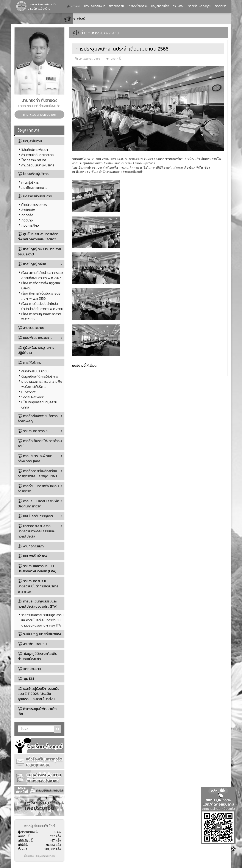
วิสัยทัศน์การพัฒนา (35, 150)
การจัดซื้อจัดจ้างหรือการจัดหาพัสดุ (38, 418)
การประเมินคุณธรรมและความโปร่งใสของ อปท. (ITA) (37, 604)
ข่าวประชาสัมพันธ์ (95, 6)
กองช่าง (27, 220)
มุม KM (28, 679)
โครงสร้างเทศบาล (34, 160)
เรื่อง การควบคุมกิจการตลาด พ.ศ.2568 (41, 316)
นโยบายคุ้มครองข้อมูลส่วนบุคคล (39, 405)
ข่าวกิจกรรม (116, 6)
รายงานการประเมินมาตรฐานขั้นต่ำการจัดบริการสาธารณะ (38, 586)
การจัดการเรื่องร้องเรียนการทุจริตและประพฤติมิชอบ (37, 473)
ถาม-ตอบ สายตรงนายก (39, 114)
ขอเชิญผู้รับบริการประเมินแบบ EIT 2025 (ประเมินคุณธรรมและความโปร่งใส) (39, 694)
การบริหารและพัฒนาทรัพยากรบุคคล (35, 458)
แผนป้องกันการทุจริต (35, 516)
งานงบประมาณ (34, 328)
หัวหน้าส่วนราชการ (34, 205)
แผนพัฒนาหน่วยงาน (35, 338)
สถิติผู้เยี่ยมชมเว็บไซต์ (39, 826)
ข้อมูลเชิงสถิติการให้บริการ (40, 376)
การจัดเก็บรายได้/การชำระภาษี (39, 443)
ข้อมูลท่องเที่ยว (160, 6)
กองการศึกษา (31, 225)
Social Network (33, 397)
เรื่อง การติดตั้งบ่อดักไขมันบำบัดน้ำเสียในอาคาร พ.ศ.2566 (42, 306)
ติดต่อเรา (221, 6)
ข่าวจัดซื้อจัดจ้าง (138, 6)
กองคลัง (27, 215)
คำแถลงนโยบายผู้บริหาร (38, 165)
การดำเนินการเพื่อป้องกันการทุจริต (38, 489)
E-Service (29, 392)
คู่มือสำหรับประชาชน (35, 371)
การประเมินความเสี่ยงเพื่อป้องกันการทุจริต (38, 504)
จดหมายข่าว (32, 669)
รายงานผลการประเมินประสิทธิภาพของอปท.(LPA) (37, 568)
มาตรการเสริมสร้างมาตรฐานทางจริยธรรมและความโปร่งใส (36, 531)
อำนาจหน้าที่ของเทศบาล (37, 155)
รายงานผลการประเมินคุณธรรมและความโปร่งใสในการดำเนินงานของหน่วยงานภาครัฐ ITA (42, 620)
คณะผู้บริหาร (30, 182)
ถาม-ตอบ (179, 6)
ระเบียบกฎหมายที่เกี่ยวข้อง (42, 634)
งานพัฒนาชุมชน (35, 644)
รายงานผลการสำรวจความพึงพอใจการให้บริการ (42, 384)
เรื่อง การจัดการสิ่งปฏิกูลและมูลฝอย (41, 286)
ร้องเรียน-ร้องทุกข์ (200, 6)
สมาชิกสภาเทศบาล (34, 187)
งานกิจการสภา (33, 546)
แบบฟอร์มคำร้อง (35, 556)
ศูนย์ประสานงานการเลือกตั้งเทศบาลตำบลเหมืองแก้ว (38, 237)
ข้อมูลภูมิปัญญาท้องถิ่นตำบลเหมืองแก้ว (37, 656)
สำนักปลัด (28, 210)
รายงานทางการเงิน (34, 431)
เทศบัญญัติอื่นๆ (32, 264)
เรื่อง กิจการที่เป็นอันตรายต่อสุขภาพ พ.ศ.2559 (41, 296)
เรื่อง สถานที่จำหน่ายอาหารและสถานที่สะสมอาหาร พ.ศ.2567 (42, 275)
